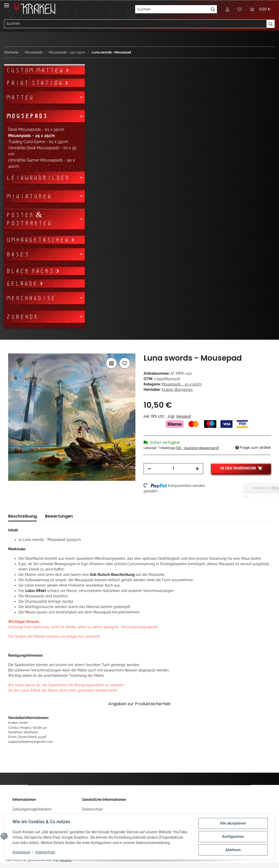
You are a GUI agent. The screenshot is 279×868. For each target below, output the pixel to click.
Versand (183, 416)
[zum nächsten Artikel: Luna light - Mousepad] (270, 52)
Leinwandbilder (38, 178)
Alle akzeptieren (233, 823)
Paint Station (36, 83)
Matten (20, 97)
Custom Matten (36, 70)
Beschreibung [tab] (22, 516)
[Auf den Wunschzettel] (125, 363)
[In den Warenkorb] (12, 351)
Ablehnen (233, 850)
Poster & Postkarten (29, 219)
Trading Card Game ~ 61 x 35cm (38, 142)
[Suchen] (172, 9)
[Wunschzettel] (240, 9)
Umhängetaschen (39, 240)
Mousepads (27, 116)
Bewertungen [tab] (59, 516)
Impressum (21, 852)
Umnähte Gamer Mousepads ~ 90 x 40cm (42, 163)
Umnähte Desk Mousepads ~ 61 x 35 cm (42, 151)
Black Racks (31, 271)
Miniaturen (29, 196)
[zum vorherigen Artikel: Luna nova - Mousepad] (259, 52)
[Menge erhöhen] (197, 469)
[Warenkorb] (260, 9)
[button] (227, 9)
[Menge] (173, 469)
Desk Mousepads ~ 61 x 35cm (36, 129)
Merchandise (31, 298)
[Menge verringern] (149, 469)
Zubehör (22, 317)
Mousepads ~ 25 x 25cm (182, 384)
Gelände (23, 283)
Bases (18, 254)
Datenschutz (92, 809)
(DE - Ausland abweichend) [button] (198, 448)
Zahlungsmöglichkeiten (32, 809)
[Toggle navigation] (7, 3)
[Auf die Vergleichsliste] (111, 363)
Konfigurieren (233, 837)
